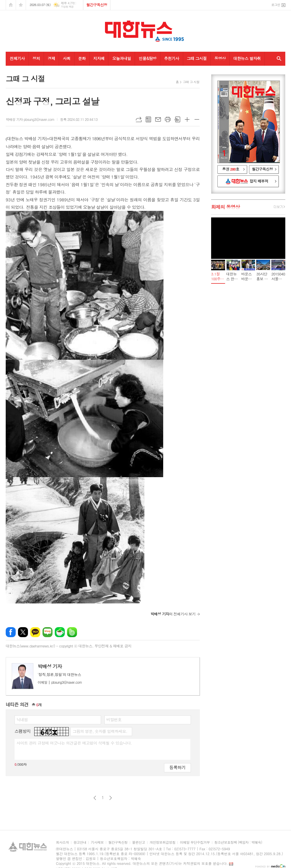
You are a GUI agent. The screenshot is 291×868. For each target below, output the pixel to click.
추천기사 (172, 58)
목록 (148, 119)
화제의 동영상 (226, 207)
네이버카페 (60, 632)
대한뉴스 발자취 (247, 58)
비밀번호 (114, 719)
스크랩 (177, 119)
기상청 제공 (67, 7)
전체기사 (17, 58)
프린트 (168, 119)
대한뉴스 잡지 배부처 (248, 181)
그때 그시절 (197, 58)
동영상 (220, 58)
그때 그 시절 (191, 82)
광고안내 (80, 842)
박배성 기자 (50, 666)
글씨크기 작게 (197, 119)
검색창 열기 (278, 59)
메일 (158, 119)
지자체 (99, 58)
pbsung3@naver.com (60, 682)
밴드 (72, 632)
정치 (36, 58)
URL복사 (139, 119)
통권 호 (231, 169)
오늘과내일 (122, 58)
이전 (95, 798)
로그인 (276, 5)
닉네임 (22, 719)
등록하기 (177, 767)
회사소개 (62, 842)
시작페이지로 (11, 5)
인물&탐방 (147, 58)
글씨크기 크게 (187, 119)
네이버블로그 (48, 632)
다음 (111, 798)
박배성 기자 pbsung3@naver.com (30, 119)
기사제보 (97, 842)
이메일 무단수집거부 (195, 842)
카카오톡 (35, 632)
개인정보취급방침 (162, 842)
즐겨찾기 (21, 5)
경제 (51, 58)
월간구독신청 (97, 5)
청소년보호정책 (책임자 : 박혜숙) (238, 842)
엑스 (23, 632)
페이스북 (11, 632)
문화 (82, 58)
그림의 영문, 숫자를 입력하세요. (100, 731)
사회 (66, 58)
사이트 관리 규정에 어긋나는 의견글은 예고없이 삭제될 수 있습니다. (74, 743)
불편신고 (139, 842)
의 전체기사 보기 (173, 614)
